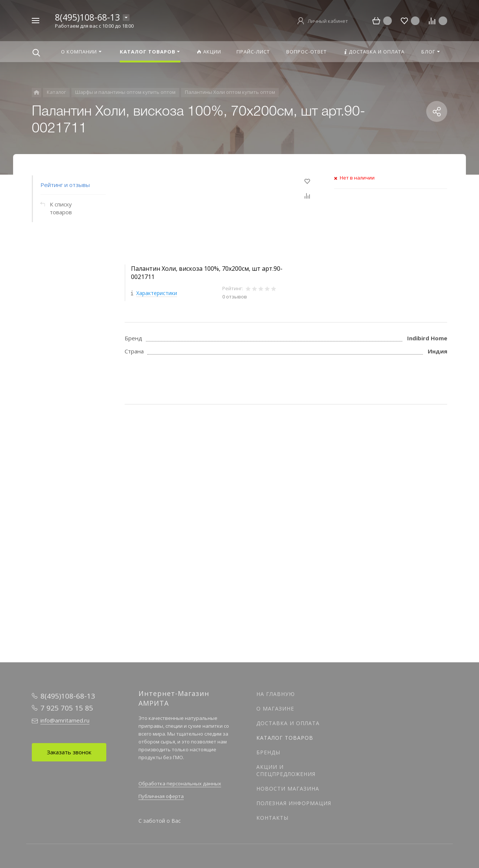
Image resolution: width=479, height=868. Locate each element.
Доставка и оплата (288, 723)
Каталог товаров (285, 738)
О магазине (275, 708)
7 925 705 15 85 (67, 708)
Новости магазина (288, 789)
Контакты (272, 818)
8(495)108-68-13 (87, 17)
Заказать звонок (69, 752)
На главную (276, 694)
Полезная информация (294, 803)
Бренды (268, 752)
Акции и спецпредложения (286, 770)
